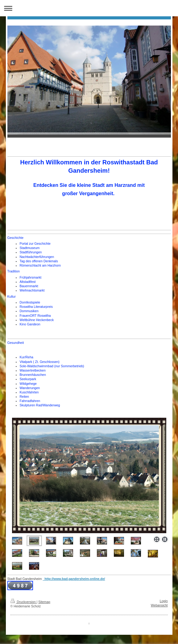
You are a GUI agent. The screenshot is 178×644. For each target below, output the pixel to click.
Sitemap (44, 602)
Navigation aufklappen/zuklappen (89, 8)
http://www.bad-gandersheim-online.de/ (74, 579)
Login (164, 601)
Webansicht (159, 605)
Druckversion (24, 602)
